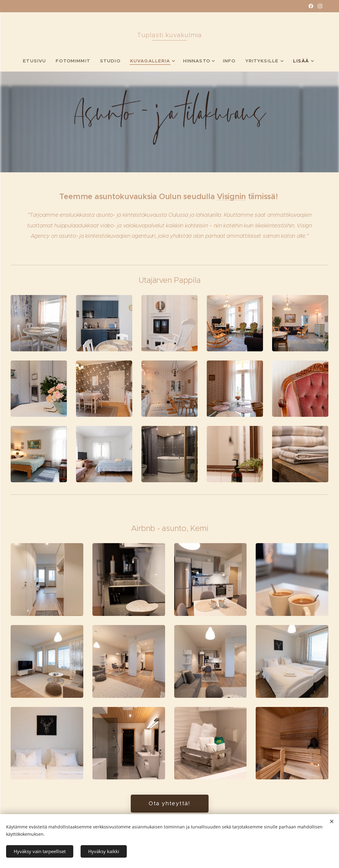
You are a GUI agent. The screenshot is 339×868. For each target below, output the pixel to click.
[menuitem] (34, 61)
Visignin (231, 196)
